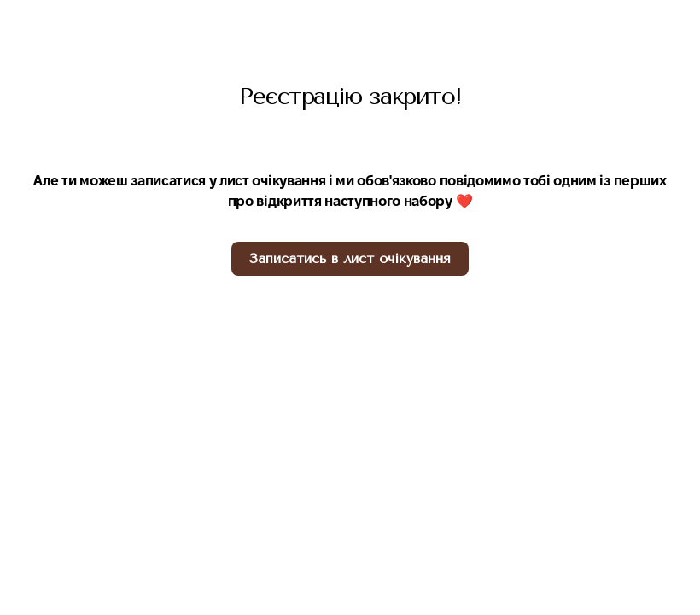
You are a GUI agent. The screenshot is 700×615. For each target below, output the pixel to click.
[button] (350, 259)
